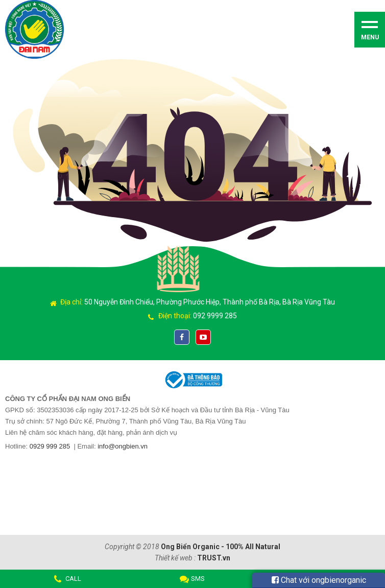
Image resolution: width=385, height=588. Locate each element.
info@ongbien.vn (123, 446)
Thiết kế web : (175, 558)
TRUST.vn (214, 558)
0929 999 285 (50, 446)
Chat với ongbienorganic (319, 580)
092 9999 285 (215, 316)
